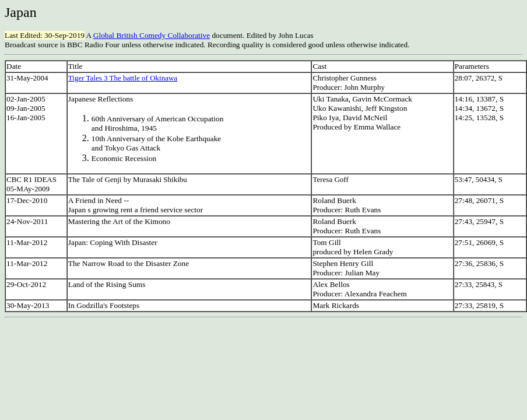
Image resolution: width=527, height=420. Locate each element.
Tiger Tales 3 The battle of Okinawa (123, 78)
